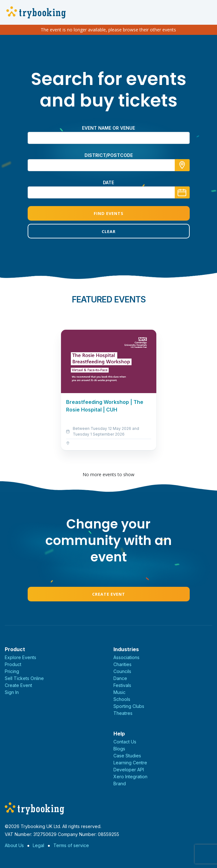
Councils (122, 671)
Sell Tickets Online (24, 678)
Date (108, 182)
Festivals (122, 685)
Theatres (123, 713)
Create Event (109, 594)
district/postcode (109, 155)
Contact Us (125, 742)
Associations (126, 657)
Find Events (109, 213)
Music (119, 692)
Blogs (119, 749)
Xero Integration (130, 777)
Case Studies (127, 756)
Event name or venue (108, 128)
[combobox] (109, 165)
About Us (14, 845)
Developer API (129, 770)
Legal (38, 845)
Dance (120, 678)
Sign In (12, 692)
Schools (122, 699)
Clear (109, 231)
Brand (120, 784)
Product (13, 664)
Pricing (12, 671)
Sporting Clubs (129, 706)
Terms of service (71, 845)
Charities (122, 664)
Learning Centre (130, 763)
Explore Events (20, 657)
